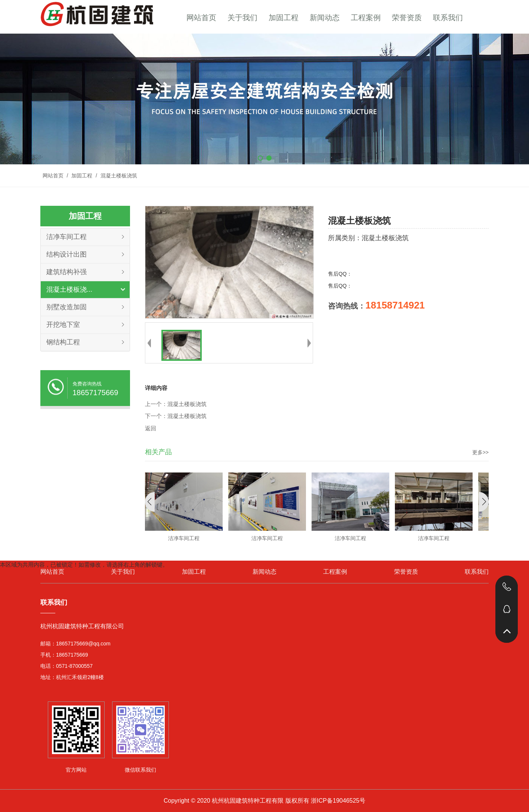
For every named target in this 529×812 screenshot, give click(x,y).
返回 (151, 428)
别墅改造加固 (66, 307)
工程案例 (366, 18)
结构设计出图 (66, 254)
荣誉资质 (407, 18)
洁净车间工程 (66, 237)
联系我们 (448, 18)
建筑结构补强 (66, 272)
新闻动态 (325, 18)
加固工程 (284, 18)
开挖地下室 (63, 325)
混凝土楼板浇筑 (118, 176)
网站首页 (201, 18)
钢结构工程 (63, 342)
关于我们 (242, 18)
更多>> (480, 452)
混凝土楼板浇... (69, 289)
